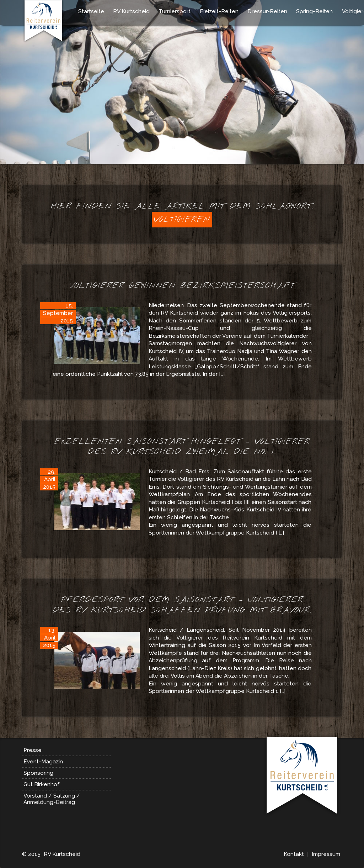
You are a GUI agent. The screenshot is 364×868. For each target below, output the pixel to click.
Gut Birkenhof (42, 784)
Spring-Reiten (314, 11)
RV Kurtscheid (131, 11)
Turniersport (175, 11)
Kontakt (294, 854)
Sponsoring (38, 773)
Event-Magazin (43, 762)
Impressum (326, 854)
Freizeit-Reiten (219, 11)
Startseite (91, 11)
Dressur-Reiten (267, 11)
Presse (33, 750)
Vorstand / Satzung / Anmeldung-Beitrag (52, 799)
